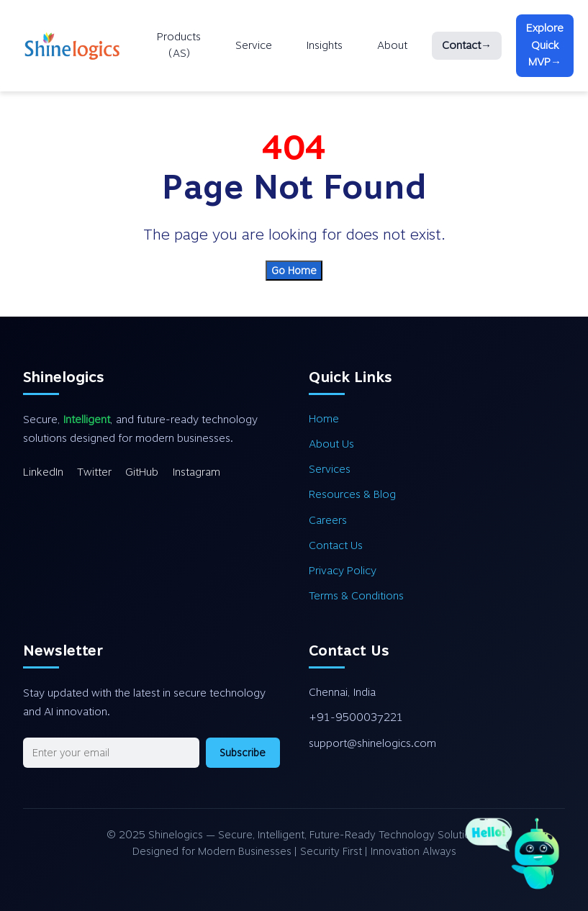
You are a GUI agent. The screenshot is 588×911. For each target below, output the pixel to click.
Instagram (196, 472)
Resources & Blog (352, 494)
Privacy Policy (343, 571)
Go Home (294, 271)
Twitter (94, 472)
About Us (331, 444)
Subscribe (243, 753)
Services (330, 469)
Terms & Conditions (356, 596)
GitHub (142, 472)
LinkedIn (43, 472)
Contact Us (336, 545)
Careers (328, 520)
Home (324, 419)
